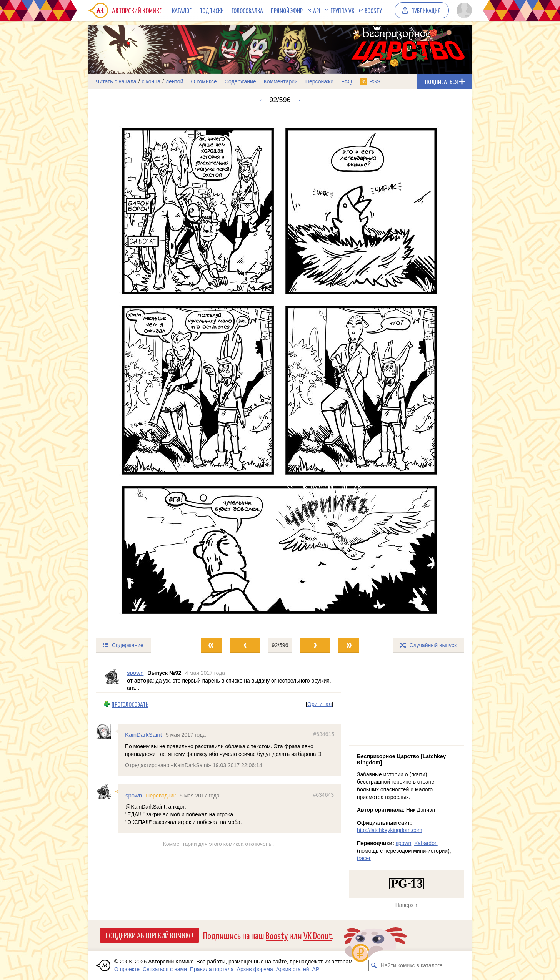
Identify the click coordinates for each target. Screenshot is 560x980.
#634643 (323, 795)
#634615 (324, 734)
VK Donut (318, 935)
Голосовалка (247, 10)
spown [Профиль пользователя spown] (135, 673)
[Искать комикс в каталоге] (374, 965)
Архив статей (293, 969)
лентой (175, 81)
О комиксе (204, 81)
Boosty (373, 10)
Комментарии (281, 81)
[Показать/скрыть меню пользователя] (463, 10)
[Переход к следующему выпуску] (280, 370)
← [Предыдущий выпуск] (262, 100)
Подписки (212, 10)
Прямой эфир (287, 10)
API (317, 10)
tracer (364, 858)
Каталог (182, 10)
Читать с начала (116, 81)
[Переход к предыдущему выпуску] (136, 370)
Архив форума (255, 969)
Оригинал (319, 704)
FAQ (347, 81)
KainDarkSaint (143, 735)
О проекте (127, 969)
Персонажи (319, 81)
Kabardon (426, 843)
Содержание (240, 81)
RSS (375, 81)
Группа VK (342, 10)
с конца (151, 81)
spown (134, 795)
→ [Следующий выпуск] (298, 100)
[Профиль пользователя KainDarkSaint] (107, 731)
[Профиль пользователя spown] (112, 677)
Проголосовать (130, 704)
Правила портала (212, 969)
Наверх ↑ (407, 905)
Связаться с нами (165, 969)
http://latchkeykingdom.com (390, 830)
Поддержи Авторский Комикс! (149, 935)
